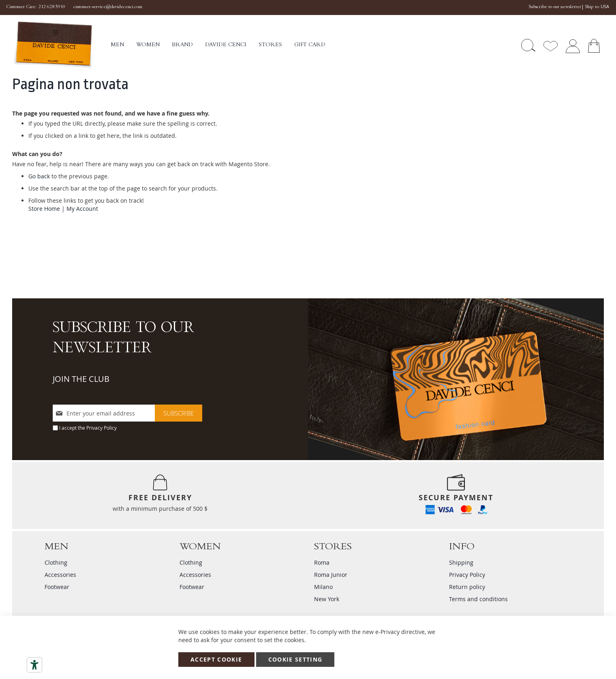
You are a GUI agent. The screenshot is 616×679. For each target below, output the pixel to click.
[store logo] (61, 45)
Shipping (461, 562)
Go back (39, 176)
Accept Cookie (216, 659)
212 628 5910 (52, 7)
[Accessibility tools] (34, 665)
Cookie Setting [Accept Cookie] (295, 659)
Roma (322, 562)
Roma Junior (331, 575)
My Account (82, 209)
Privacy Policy (102, 428)
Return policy (467, 587)
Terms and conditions (478, 599)
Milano (323, 587)
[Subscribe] (179, 413)
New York (327, 599)
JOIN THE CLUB (81, 379)
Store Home (44, 209)
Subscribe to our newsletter (555, 7)
